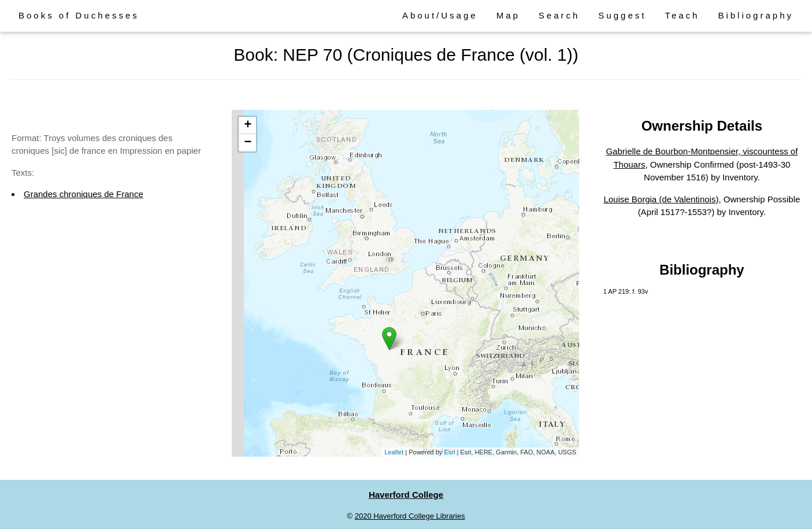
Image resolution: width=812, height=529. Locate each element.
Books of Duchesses (79, 15)
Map (508, 15)
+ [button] (248, 125)
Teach (682, 15)
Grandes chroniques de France (84, 194)
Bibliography (756, 15)
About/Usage (440, 15)
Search (559, 15)
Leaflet (394, 452)
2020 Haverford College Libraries (410, 516)
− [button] (248, 143)
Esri (449, 452)
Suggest (622, 15)
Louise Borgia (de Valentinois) (661, 199)
